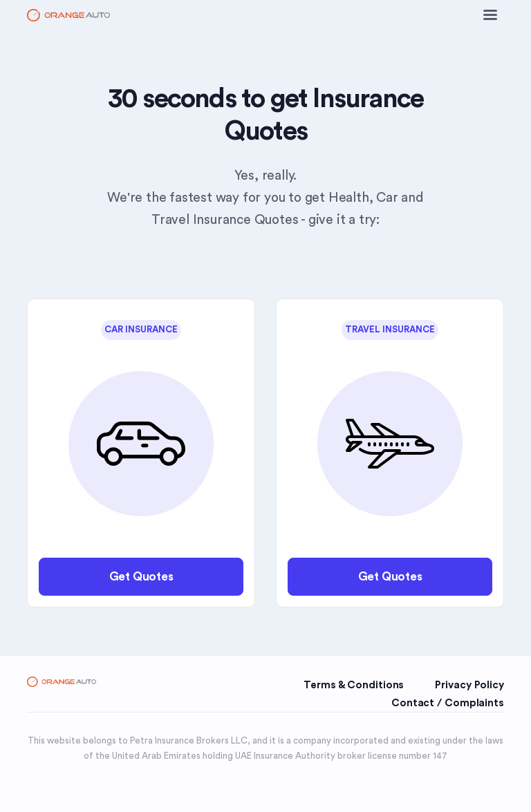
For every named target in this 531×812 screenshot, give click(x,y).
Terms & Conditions (354, 685)
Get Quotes (141, 577)
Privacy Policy (469, 685)
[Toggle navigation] (490, 15)
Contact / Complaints (448, 703)
